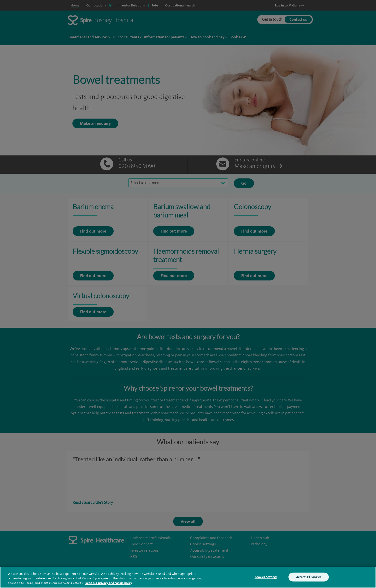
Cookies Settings (266, 580)
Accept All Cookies (309, 580)
